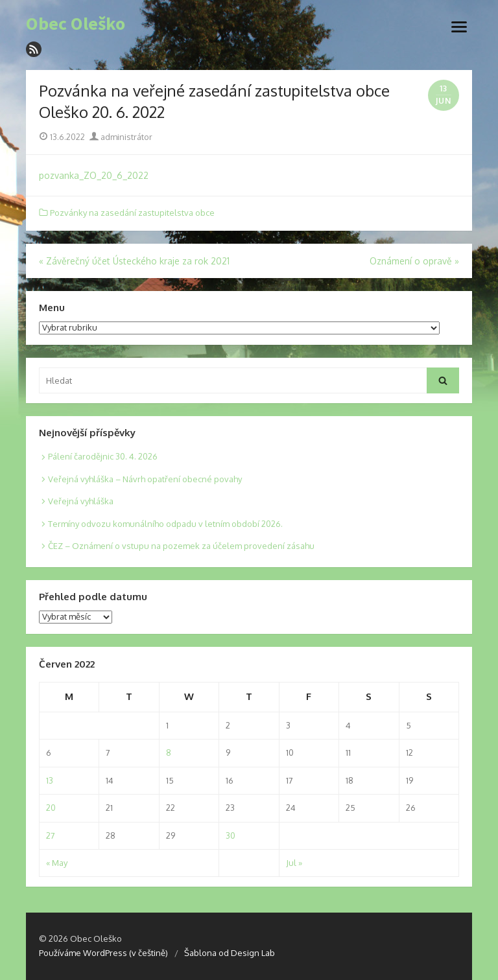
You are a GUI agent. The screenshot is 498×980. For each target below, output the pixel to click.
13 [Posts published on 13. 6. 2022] (50, 780)
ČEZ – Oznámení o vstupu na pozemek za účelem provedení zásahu (181, 546)
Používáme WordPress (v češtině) (103, 953)
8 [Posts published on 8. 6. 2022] (169, 752)
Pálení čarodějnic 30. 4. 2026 (103, 456)
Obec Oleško (76, 24)
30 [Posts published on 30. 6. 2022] (231, 835)
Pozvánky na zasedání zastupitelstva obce (132, 213)
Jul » (294, 863)
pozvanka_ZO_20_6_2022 (94, 175)
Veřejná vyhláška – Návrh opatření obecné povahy (145, 479)
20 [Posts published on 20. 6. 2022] (51, 808)
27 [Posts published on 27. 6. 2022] (51, 835)
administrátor (121, 137)
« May (57, 863)
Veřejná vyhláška (81, 501)
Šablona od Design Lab (230, 953)
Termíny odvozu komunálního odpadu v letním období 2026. (165, 524)
